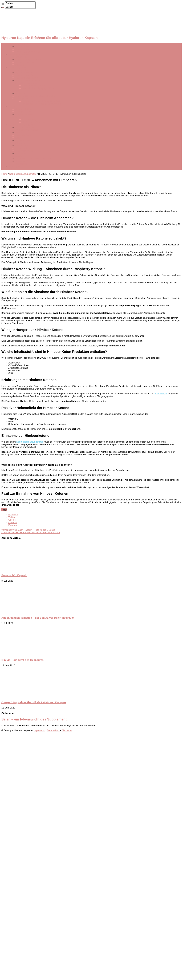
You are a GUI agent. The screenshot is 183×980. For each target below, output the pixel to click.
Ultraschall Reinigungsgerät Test (38, 88)
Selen (18, 138)
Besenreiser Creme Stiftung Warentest (42, 104)
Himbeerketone (23, 148)
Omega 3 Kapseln (24, 135)
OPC (18, 117)
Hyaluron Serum (23, 70)
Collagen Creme (23, 112)
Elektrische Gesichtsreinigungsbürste (34, 159)
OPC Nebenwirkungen (33, 122)
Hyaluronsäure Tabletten (28, 80)
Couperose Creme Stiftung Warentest (41, 101)
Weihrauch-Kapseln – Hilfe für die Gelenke (28, 530)
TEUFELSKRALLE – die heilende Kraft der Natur (31, 532)
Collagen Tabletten (25, 109)
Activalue (20, 65)
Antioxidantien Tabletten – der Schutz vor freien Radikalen (38, 618)
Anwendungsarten (17, 67)
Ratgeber (13, 169)
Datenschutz (53, 730)
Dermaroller (21, 164)
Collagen (13, 106)
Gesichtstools (15, 156)
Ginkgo (19, 133)
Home (4, 174)
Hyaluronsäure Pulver (26, 73)
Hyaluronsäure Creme (26, 75)
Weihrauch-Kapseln (25, 151)
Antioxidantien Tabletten (27, 130)
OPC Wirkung (29, 120)
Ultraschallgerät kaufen (34, 86)
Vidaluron (20, 93)
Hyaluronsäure (23, 49)
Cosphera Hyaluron (25, 62)
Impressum (39, 730)
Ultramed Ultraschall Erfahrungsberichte (35, 96)
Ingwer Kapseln (23, 140)
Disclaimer (67, 730)
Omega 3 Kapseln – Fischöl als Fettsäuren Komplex (34, 702)
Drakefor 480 (22, 161)
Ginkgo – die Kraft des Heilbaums (22, 660)
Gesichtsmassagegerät (27, 83)
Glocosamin (21, 143)
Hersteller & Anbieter (19, 54)
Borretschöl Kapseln (25, 127)
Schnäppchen (15, 166)
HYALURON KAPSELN (20, 44)
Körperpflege (22, 99)
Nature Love (21, 57)
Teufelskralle (22, 146)
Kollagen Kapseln (24, 114)
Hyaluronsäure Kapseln (27, 46)
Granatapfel (21, 153)
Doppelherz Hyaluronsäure (29, 60)
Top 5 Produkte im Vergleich (29, 52)
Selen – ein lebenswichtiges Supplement (34, 719)
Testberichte (14, 91)
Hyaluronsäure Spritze (27, 78)
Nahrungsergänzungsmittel (22, 125)
